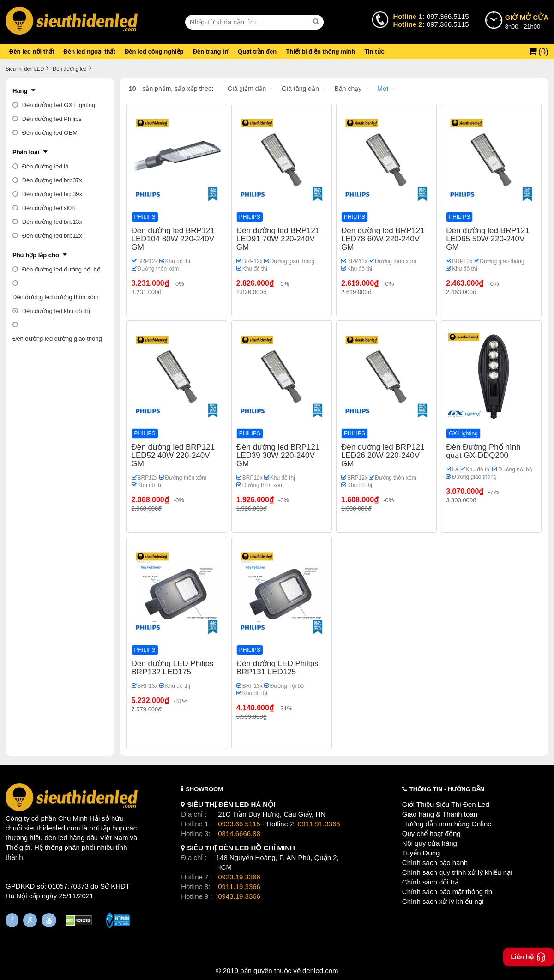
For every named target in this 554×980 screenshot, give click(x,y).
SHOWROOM (204, 789)
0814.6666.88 (239, 833)
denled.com (320, 971)
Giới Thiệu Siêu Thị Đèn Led (446, 804)
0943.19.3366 (239, 896)
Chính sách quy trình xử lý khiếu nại (457, 872)
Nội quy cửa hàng (430, 843)
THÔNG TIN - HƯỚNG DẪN (447, 789)
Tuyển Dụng (421, 853)
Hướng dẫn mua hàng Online (447, 824)
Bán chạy (348, 89)
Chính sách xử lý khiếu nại (443, 901)
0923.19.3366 (239, 877)
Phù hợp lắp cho (36, 255)
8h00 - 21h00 (527, 21)
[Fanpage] (12, 920)
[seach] (317, 22)
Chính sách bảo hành (435, 863)
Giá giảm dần (247, 89)
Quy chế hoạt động (431, 833)
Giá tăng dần (300, 89)
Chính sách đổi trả (430, 882)
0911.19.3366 (239, 887)
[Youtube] (49, 920)
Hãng (20, 91)
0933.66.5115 (239, 824)
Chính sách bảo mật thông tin (447, 892)
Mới (383, 89)
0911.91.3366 (319, 824)
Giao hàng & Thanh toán (440, 814)
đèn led (56, 838)
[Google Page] (30, 920)
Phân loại (26, 152)
